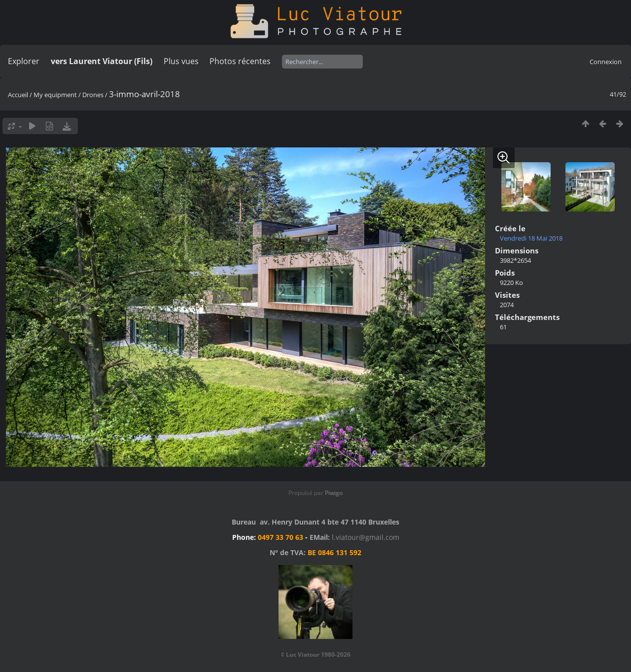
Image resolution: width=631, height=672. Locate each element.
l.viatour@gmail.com (366, 537)
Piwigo (334, 493)
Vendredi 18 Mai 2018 (531, 238)
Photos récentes (240, 61)
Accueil (18, 95)
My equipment (55, 95)
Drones (93, 95)
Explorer (24, 61)
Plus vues (181, 61)
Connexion (606, 62)
